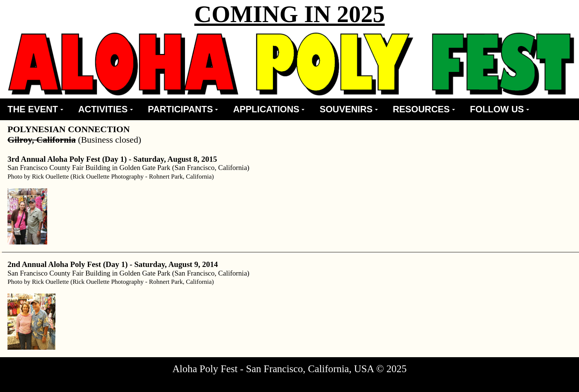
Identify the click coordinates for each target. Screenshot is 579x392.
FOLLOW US (500, 109)
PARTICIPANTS (183, 109)
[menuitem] (35, 109)
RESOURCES (424, 109)
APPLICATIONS (269, 109)
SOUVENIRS (348, 109)
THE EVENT (35, 109)
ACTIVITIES (106, 109)
